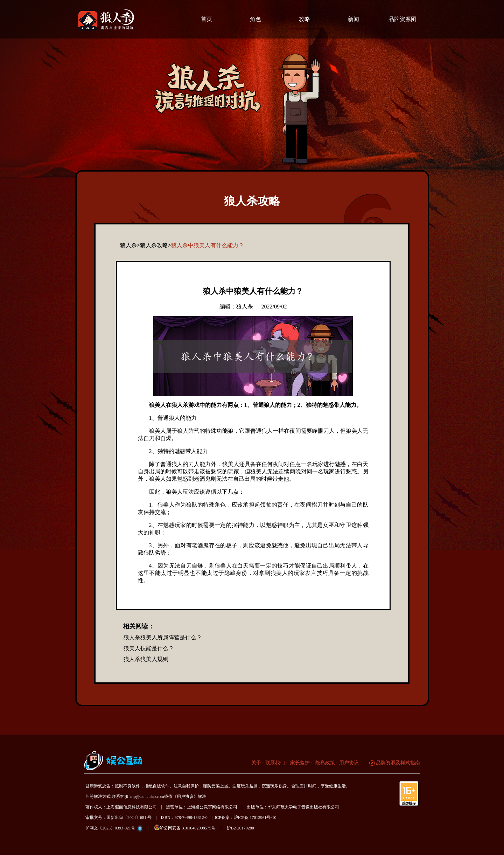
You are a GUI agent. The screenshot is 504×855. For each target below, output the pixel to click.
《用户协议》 (185, 797)
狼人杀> (130, 245)
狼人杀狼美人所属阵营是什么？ (163, 637)
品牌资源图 (402, 19)
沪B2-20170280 (240, 828)
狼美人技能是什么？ (149, 648)
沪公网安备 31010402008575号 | (190, 828)
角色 (255, 19)
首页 (206, 19)
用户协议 (349, 763)
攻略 (304, 19)
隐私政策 (324, 763)
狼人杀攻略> (156, 245)
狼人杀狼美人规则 (146, 659)
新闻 (353, 19)
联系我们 (275, 763)
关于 (256, 763)
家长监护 (300, 763)
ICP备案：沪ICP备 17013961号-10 (245, 818)
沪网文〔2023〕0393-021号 (110, 828)
